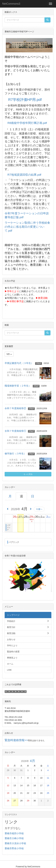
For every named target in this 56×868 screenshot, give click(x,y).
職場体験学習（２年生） (18, 386)
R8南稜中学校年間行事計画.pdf (27, 123)
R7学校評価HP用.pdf (25, 100)
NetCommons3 (11, 4)
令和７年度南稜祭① (15, 431)
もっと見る (28, 474)
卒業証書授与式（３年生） (19, 363)
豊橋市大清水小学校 (15, 843)
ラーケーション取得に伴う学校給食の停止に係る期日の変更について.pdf (27, 227)
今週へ (39, 509)
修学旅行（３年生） (15, 454)
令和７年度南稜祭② (15, 408)
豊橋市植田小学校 (14, 833)
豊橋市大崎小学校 (14, 838)
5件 (9, 354)
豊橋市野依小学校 (14, 848)
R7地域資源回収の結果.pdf (24, 175)
